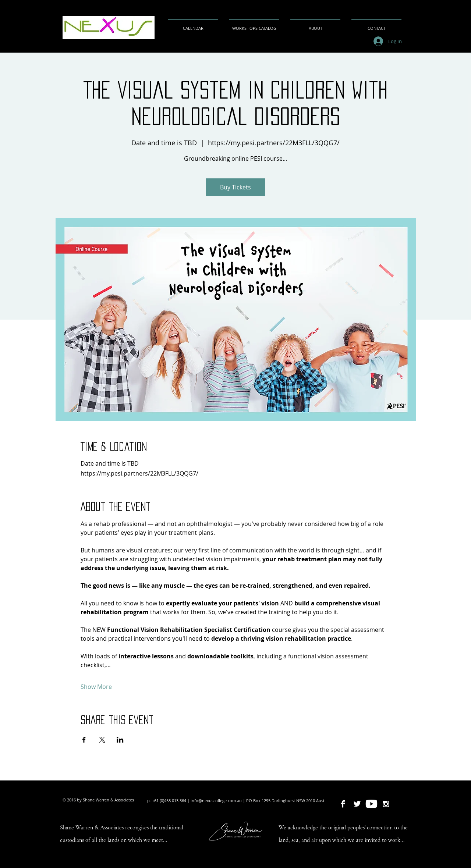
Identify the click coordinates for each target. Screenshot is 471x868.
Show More (96, 687)
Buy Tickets (235, 187)
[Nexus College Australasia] (343, 804)
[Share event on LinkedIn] (120, 740)
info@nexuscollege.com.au (216, 801)
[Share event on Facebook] (84, 740)
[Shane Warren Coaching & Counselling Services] (371, 804)
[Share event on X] (102, 740)
